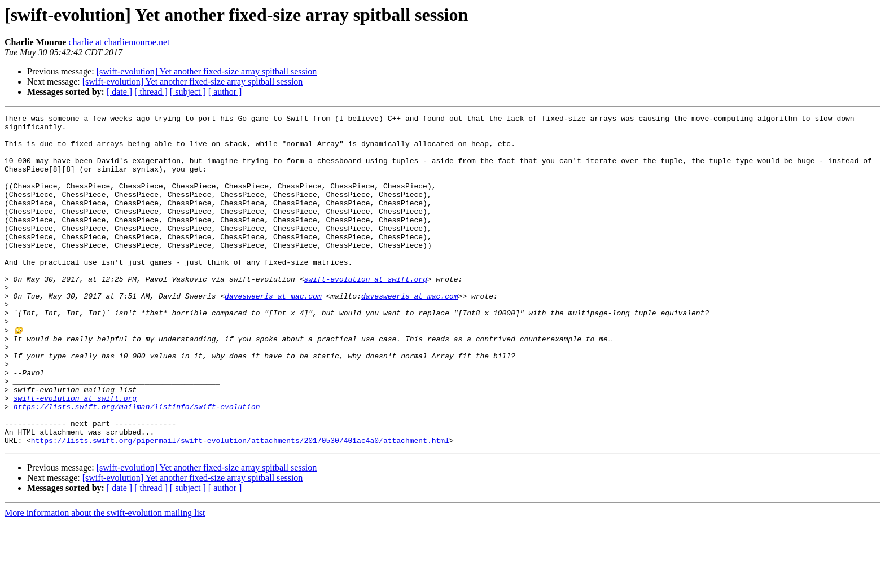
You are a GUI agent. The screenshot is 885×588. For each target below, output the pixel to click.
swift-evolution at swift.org (365, 313)
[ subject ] (188, 92)
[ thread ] (151, 92)
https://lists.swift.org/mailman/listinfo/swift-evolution (137, 465)
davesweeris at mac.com (273, 333)
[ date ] (119, 92)
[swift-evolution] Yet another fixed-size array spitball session (207, 71)
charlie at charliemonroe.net (119, 42)
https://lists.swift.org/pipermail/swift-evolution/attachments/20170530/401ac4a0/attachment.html (240, 506)
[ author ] (225, 92)
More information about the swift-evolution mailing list (105, 578)
